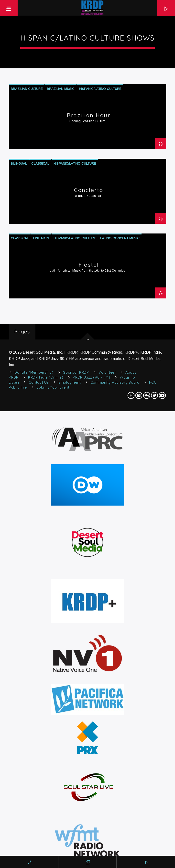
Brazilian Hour (89, 115)
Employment (70, 382)
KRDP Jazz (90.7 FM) (92, 377)
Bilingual (19, 164)
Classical (40, 164)
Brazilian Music (61, 89)
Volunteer (107, 372)
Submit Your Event (53, 387)
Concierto (89, 190)
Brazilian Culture (27, 89)
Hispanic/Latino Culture (100, 89)
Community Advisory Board (115, 382)
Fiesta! (89, 265)
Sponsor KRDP (76, 372)
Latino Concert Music (120, 238)
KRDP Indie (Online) (46, 377)
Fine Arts (41, 238)
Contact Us (39, 382)
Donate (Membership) (34, 372)
